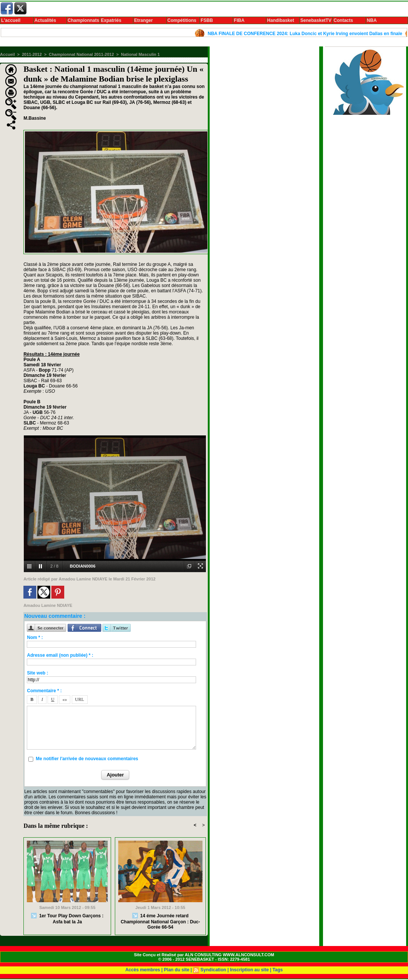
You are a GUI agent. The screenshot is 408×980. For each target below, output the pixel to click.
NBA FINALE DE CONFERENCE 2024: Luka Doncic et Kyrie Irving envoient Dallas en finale (309, 34)
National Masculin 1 (140, 54)
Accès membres (143, 970)
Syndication (213, 970)
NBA (372, 20)
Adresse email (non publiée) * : (60, 655)
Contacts (343, 20)
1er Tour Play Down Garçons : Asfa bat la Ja (67, 919)
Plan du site (177, 970)
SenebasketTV (316, 20)
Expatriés (111, 20)
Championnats (83, 20)
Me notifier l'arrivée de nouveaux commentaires (87, 759)
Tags (277, 970)
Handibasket (280, 20)
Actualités (45, 20)
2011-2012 (32, 54)
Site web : (37, 673)
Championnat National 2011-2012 (81, 54)
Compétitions (182, 20)
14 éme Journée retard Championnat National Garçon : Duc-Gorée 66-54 (160, 921)
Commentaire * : (44, 691)
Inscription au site (250, 970)
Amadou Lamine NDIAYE (83, 579)
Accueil (7, 54)
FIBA (239, 20)
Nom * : (35, 637)
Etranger (143, 20)
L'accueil (11, 20)
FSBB (207, 20)
